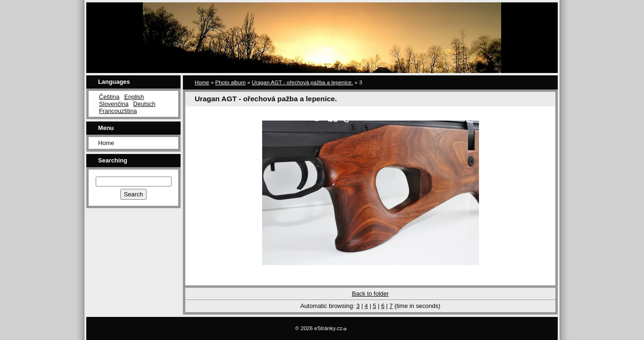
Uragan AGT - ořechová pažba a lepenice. (302, 82)
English (134, 97)
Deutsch (144, 104)
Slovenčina (114, 104)
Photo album (231, 82)
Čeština (109, 97)
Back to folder (370, 294)
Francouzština (118, 111)
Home (106, 143)
